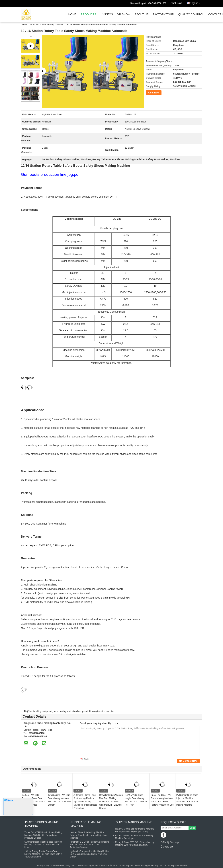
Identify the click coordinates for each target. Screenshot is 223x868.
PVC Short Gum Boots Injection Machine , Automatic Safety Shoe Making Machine (187, 800)
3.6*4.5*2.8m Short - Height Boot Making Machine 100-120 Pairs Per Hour (136, 800)
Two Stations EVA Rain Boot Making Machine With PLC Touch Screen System (59, 800)
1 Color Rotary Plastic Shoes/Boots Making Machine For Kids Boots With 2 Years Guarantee (43, 854)
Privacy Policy (43, 866)
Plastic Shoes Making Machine (42, 824)
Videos (108, 14)
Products (89, 14)
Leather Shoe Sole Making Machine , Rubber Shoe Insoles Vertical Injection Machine (88, 835)
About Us (142, 14)
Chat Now (176, 3)
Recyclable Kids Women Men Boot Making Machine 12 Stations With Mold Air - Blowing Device (111, 802)
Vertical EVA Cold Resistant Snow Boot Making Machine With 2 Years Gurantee (33, 800)
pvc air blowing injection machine (98, 711)
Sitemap (174, 842)
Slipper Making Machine (134, 822)
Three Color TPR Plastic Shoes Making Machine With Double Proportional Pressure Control (43, 835)
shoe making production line (67, 711)
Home (72, 14)
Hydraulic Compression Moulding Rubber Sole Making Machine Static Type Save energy (90, 854)
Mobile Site (167, 847)
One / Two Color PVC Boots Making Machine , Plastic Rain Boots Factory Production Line (162, 800)
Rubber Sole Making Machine (86, 824)
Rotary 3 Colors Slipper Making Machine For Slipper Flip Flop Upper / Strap (135, 830)
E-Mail (164, 842)
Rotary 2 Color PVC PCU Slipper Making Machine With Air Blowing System (135, 844)
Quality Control (191, 14)
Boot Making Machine (52, 25)
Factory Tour (163, 14)
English (196, 2)
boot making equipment (41, 711)
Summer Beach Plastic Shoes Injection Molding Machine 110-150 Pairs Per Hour (43, 845)
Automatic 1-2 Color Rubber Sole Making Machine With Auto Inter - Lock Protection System (90, 845)
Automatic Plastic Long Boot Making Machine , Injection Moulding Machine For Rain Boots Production (85, 802)
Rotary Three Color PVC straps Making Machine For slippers (134, 837)
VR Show (124, 14)
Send (192, 828)
